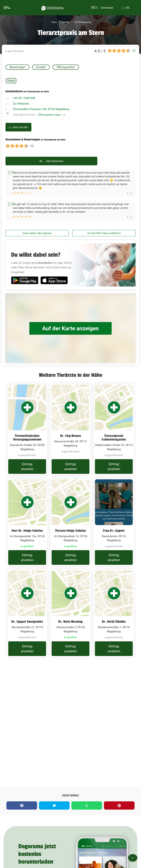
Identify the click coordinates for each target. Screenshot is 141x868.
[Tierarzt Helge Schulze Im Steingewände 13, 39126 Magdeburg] (70, 522)
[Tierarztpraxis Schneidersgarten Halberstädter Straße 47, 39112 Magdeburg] (114, 429)
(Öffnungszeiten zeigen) (51, 115)
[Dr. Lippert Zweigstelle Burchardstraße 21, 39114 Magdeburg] (27, 613)
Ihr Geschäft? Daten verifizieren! (104, 233)
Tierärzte (65, 22)
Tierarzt (11, 81)
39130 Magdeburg (82, 22)
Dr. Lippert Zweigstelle (27, 622)
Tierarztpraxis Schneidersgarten (114, 438)
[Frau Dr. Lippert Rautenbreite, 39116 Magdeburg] (114, 522)
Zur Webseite (21, 104)
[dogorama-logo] (53, 8)
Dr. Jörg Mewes (71, 436)
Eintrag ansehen (27, 466)
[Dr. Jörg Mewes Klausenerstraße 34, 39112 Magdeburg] (70, 429)
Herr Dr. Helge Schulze (27, 531)
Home (54, 22)
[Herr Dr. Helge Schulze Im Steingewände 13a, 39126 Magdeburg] (27, 522)
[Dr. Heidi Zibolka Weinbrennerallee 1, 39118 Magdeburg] (114, 613)
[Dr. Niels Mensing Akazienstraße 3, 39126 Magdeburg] (70, 613)
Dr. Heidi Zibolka (114, 622)
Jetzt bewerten (51, 161)
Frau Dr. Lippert (114, 531)
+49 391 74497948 (24, 98)
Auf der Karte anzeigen (70, 328)
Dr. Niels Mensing (70, 622)
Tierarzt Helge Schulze (70, 531)
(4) (134, 51)
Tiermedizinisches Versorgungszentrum (27, 438)
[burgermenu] (7, 8)
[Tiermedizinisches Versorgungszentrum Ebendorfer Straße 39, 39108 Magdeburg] (27, 429)
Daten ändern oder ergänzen (37, 233)
